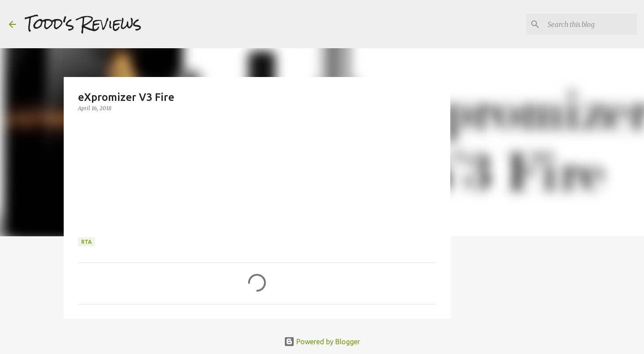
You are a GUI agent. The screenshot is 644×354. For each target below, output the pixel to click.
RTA (86, 242)
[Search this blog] (590, 24)
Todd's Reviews (83, 24)
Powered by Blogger (322, 342)
